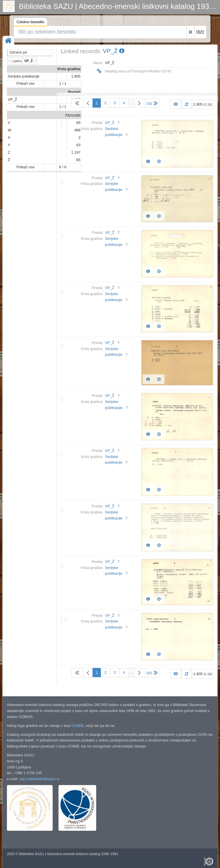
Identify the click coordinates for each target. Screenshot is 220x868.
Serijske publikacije (24, 76)
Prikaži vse (26, 83)
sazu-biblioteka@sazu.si (39, 779)
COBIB (78, 726)
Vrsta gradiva (69, 69)
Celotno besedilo (31, 23)
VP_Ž (12, 99)
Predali (74, 92)
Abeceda (73, 115)
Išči (200, 32)
